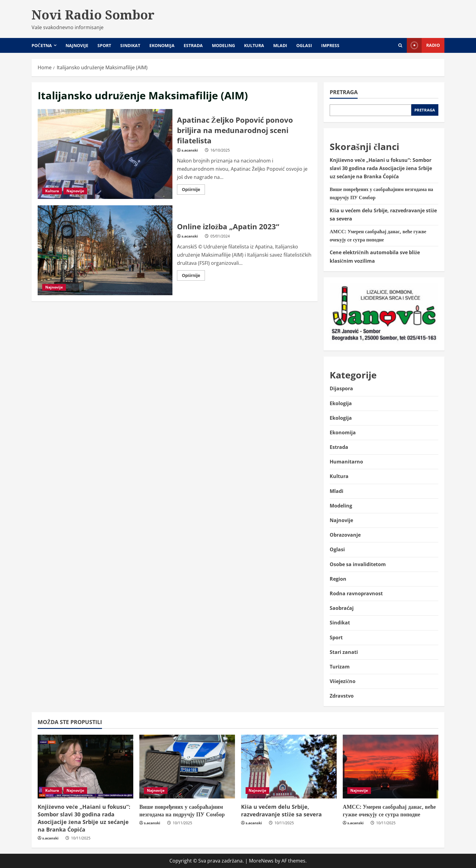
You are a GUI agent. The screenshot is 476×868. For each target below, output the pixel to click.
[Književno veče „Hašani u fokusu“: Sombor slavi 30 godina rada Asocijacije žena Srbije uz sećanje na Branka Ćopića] (85, 767)
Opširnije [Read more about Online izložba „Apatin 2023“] (193, 276)
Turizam (340, 667)
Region (338, 579)
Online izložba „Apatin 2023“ (105, 250)
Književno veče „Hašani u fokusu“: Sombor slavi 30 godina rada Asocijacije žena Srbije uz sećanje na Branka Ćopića (381, 168)
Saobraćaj (342, 608)
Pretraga (344, 92)
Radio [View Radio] (423, 45)
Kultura (254, 45)
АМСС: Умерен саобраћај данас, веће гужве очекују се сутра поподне (389, 810)
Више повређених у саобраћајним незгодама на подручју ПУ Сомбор (182, 810)
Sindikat (130, 45)
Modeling (223, 45)
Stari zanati (344, 652)
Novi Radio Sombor (93, 15)
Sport (104, 45)
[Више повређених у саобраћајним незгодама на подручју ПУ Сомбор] (187, 767)
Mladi (280, 45)
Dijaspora (341, 388)
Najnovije (77, 45)
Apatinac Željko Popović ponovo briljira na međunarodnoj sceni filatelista (105, 154)
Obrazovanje (345, 535)
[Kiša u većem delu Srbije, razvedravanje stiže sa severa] (289, 767)
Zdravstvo (342, 696)
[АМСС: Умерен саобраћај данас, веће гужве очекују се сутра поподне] (391, 767)
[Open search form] (400, 45)
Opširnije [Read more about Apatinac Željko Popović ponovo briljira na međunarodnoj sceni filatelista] (193, 190)
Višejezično (343, 681)
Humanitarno (346, 462)
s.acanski (190, 150)
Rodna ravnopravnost (356, 593)
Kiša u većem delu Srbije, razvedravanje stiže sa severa (281, 810)
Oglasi (304, 45)
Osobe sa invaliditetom (358, 564)
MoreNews (261, 861)
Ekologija (341, 403)
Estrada (193, 45)
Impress (330, 45)
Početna (42, 45)
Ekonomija (162, 45)
